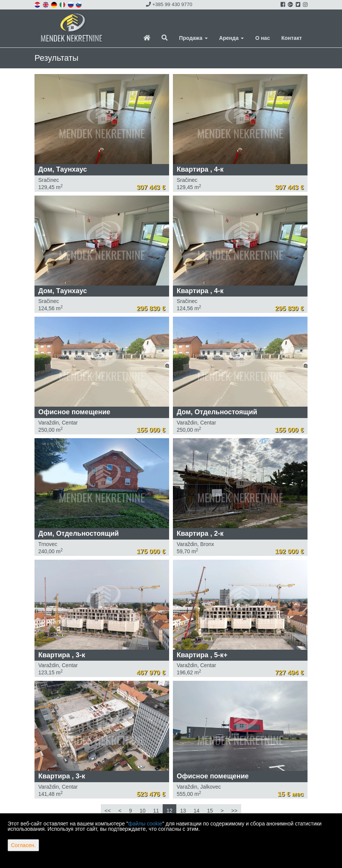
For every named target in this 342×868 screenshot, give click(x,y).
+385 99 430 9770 (169, 4)
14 (196, 811)
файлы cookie (145, 824)
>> (234, 811)
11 (156, 811)
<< (108, 811)
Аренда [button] (231, 38)
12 (169, 811)
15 (210, 811)
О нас (263, 38)
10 (143, 811)
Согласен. (23, 845)
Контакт (292, 38)
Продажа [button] (193, 38)
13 (183, 811)
